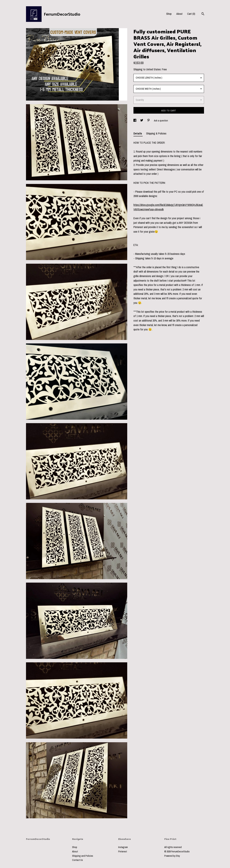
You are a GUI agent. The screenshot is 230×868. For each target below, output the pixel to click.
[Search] (203, 14)
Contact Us (77, 860)
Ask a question (161, 121)
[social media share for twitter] (142, 121)
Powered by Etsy (172, 856)
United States (153, 69)
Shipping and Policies (83, 856)
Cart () (191, 14)
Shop (169, 14)
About (179, 14)
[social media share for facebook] (135, 121)
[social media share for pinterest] (149, 121)
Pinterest (123, 851)
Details (138, 133)
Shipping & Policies (156, 133)
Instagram (123, 847)
